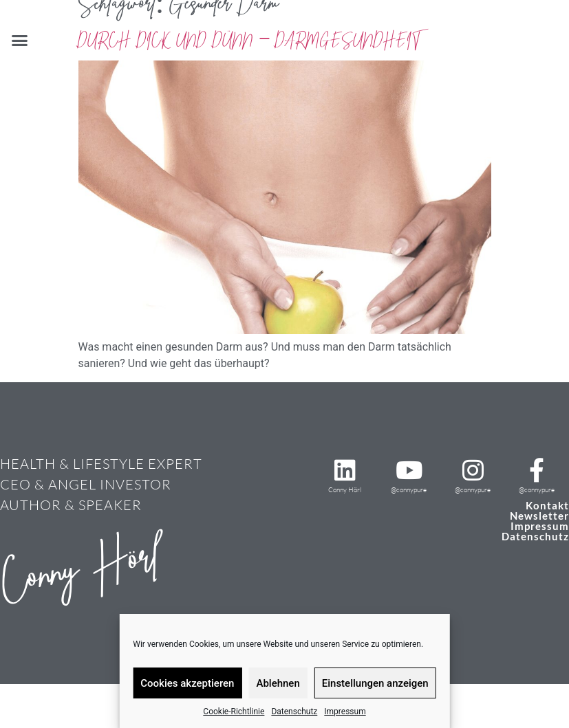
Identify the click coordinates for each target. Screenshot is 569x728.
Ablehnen (278, 683)
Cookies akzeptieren (187, 683)
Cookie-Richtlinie (234, 712)
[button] (20, 41)
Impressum (345, 712)
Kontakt (547, 505)
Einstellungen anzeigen (375, 683)
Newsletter (539, 516)
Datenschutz (294, 712)
